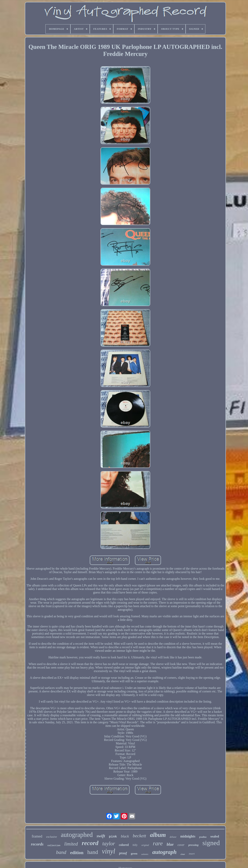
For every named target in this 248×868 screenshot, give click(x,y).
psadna (203, 837)
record (90, 843)
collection (54, 846)
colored (124, 845)
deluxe (173, 837)
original (145, 845)
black (125, 836)
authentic (145, 854)
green (134, 854)
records (37, 844)
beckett (139, 836)
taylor (109, 844)
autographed (77, 835)
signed (211, 843)
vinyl (109, 851)
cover (181, 845)
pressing (193, 845)
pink (113, 837)
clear (183, 854)
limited (71, 844)
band (61, 852)
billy (135, 845)
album (158, 835)
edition (77, 853)
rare (158, 843)
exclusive (52, 837)
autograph (164, 852)
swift (101, 836)
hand (93, 852)
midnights (188, 836)
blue (170, 844)
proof (123, 853)
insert (192, 854)
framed (37, 836)
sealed (215, 836)
